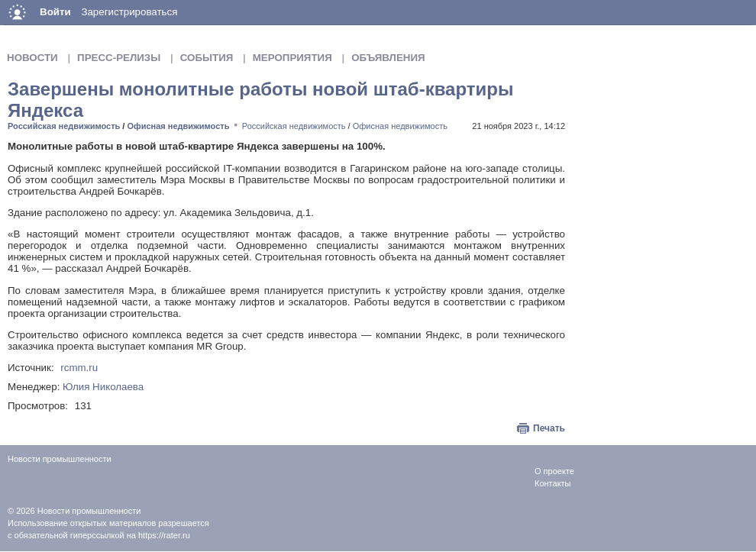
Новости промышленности (89, 511)
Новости (32, 58)
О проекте (554, 471)
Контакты (553, 483)
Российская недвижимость (64, 126)
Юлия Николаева (103, 387)
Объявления (388, 58)
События (207, 58)
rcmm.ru (79, 368)
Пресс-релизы (119, 58)
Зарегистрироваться (129, 12)
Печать (549, 428)
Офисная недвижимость (178, 126)
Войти (55, 12)
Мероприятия (292, 58)
